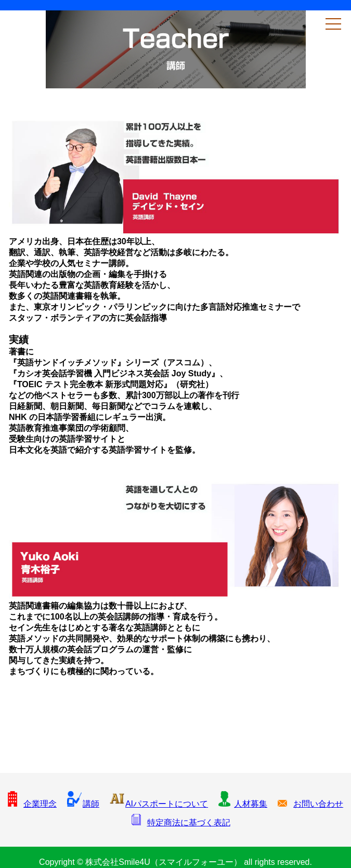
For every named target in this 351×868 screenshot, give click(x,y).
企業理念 (32, 804)
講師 (83, 804)
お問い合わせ (310, 804)
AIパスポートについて (159, 804)
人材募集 (243, 804)
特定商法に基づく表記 (181, 823)
